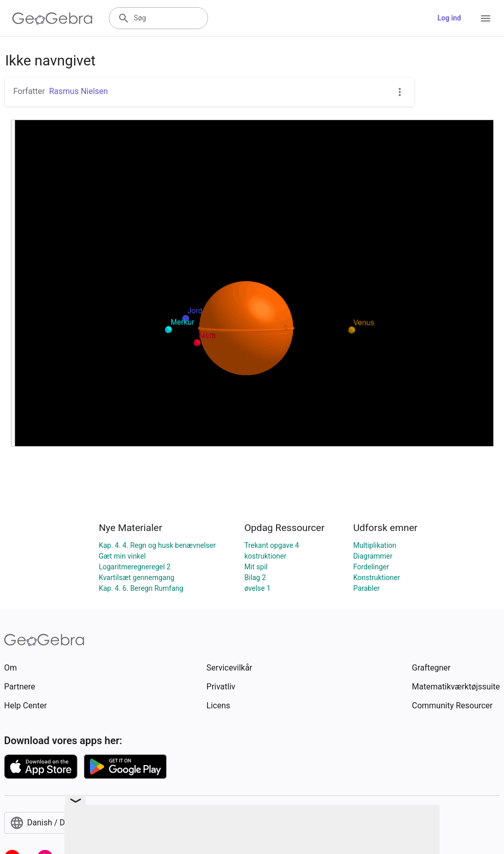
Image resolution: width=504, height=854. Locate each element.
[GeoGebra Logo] (52, 18)
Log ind (449, 18)
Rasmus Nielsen (78, 91)
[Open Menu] (486, 18)
